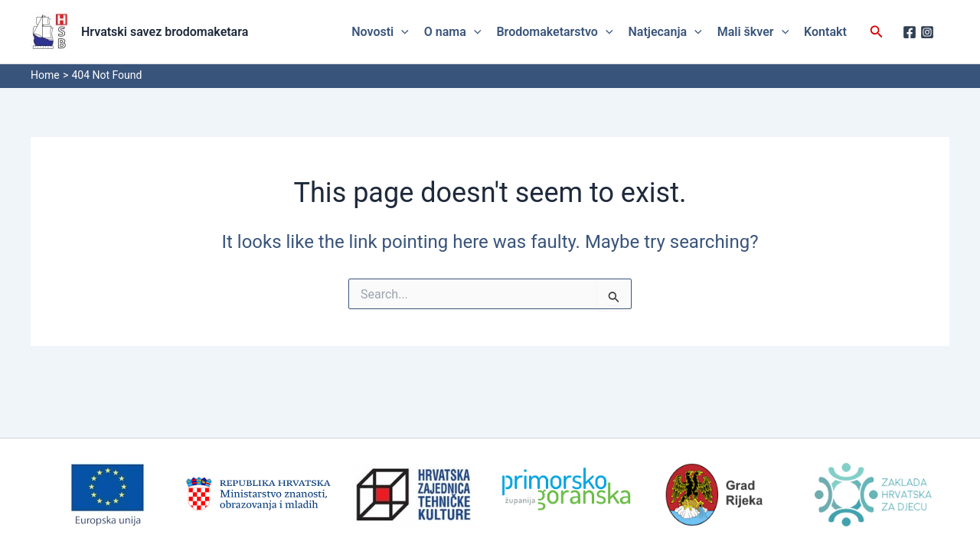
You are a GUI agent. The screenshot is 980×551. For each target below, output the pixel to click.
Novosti (380, 32)
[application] (401, 32)
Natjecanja (665, 32)
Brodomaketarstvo (554, 32)
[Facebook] (910, 32)
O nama (453, 32)
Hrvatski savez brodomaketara (165, 32)
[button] (877, 32)
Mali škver (753, 32)
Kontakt (825, 32)
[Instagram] (927, 32)
